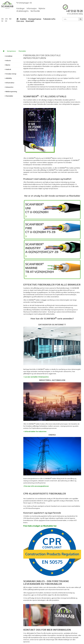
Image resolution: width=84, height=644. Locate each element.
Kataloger (21, 8)
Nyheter (42, 8)
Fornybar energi (11, 74)
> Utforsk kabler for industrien (35, 431)
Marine (8, 65)
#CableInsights (23, 11)
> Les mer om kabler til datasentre (36, 377)
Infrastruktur (10, 83)
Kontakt (30, 21)
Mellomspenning (11, 92)
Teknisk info (49, 19)
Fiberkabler (22, 51)
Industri (8, 60)
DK (2, 19)
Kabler (23, 19)
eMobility (9, 78)
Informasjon (32, 8)
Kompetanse (35, 19)
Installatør (9, 56)
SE (2, 21)
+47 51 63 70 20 (74, 11)
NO (10, 19)
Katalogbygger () (24, 3)
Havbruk (8, 69)
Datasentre (9, 87)
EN (6, 19)
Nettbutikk (35, 11)
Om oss (20, 21)
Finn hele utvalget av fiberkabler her (40, 526)
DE (6, 21)
